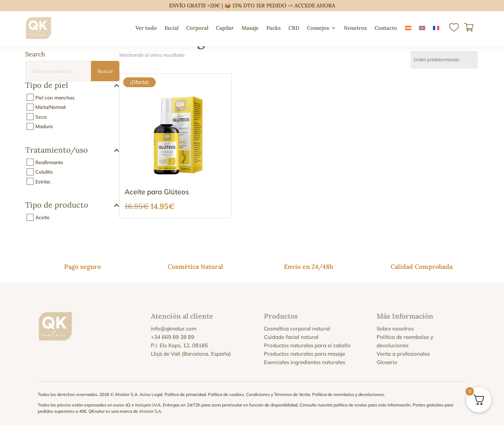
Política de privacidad (185, 394)
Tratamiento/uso (72, 150)
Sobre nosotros (395, 329)
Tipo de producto (72, 205)
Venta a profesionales (403, 354)
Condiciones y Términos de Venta (278, 394)
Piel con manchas (55, 97)
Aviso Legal (151, 394)
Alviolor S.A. (151, 411)
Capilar (225, 28)
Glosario (387, 362)
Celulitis (44, 172)
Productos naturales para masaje (304, 354)
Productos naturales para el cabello (307, 345)
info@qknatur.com (174, 329)
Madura (44, 126)
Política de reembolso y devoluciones (348, 394)
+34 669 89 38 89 (173, 337)
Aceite (43, 217)
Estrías (43, 181)
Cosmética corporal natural (297, 329)
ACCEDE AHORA (315, 5)
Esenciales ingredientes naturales (304, 362)
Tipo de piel (72, 86)
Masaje (250, 28)
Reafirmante (49, 162)
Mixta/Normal (50, 107)
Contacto (386, 28)
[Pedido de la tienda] (444, 60)
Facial (171, 28)
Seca (41, 117)
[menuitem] (408, 28)
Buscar (105, 71)
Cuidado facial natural (291, 337)
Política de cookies (226, 394)
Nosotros (355, 28)
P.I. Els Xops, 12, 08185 (179, 345)
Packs (274, 28)
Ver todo (146, 28)
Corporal (197, 28)
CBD (294, 28)
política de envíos (350, 405)
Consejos (318, 28)
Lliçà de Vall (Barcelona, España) (191, 354)
